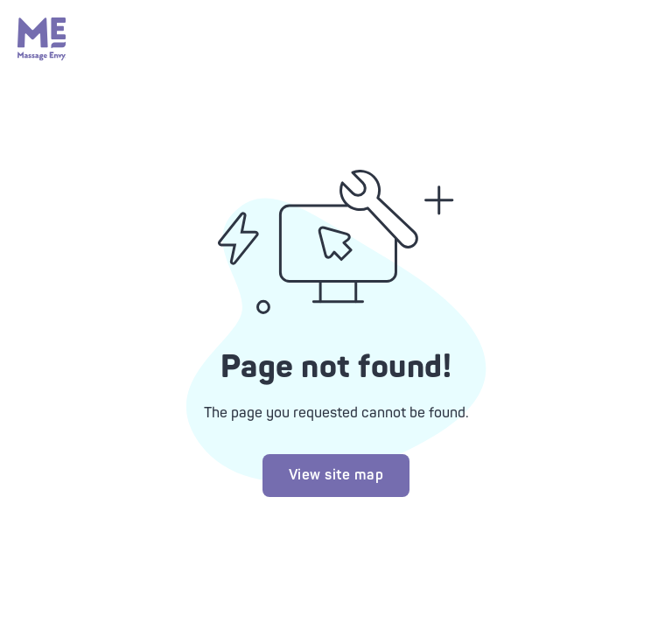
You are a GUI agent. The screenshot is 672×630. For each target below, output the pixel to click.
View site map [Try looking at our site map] (336, 475)
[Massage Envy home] (42, 56)
